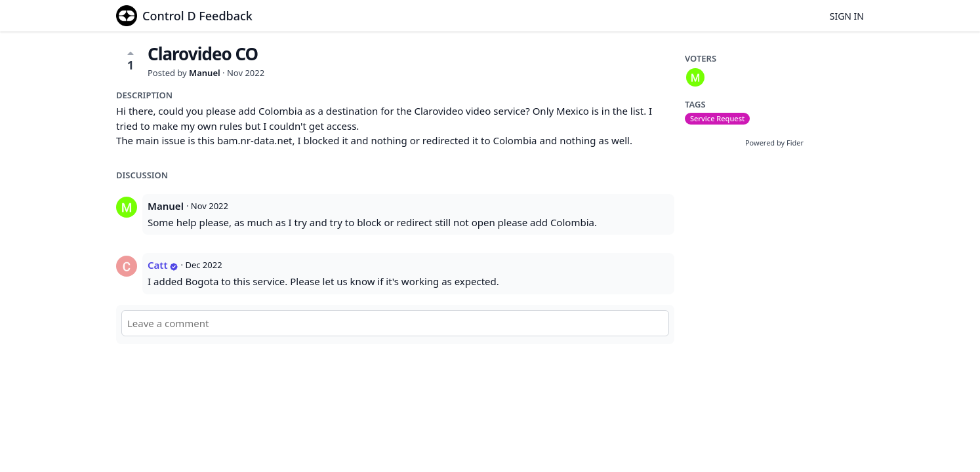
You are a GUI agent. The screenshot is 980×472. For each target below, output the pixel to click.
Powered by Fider (774, 143)
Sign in (847, 16)
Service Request (717, 118)
